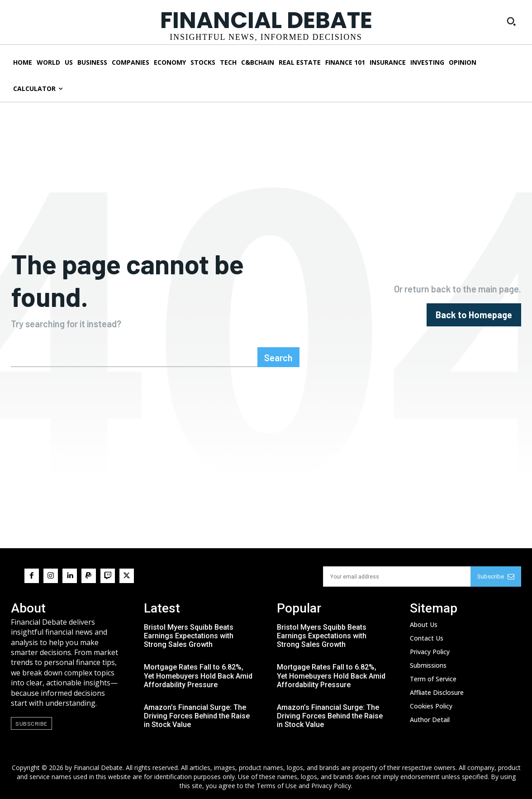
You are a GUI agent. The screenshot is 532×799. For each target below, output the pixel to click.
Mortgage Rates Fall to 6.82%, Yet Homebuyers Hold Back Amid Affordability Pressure (198, 676)
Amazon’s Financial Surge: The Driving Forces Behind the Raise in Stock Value (197, 716)
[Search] (278, 357)
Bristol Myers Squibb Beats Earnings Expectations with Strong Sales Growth (189, 636)
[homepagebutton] (474, 315)
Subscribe (496, 577)
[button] (511, 21)
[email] (397, 577)
